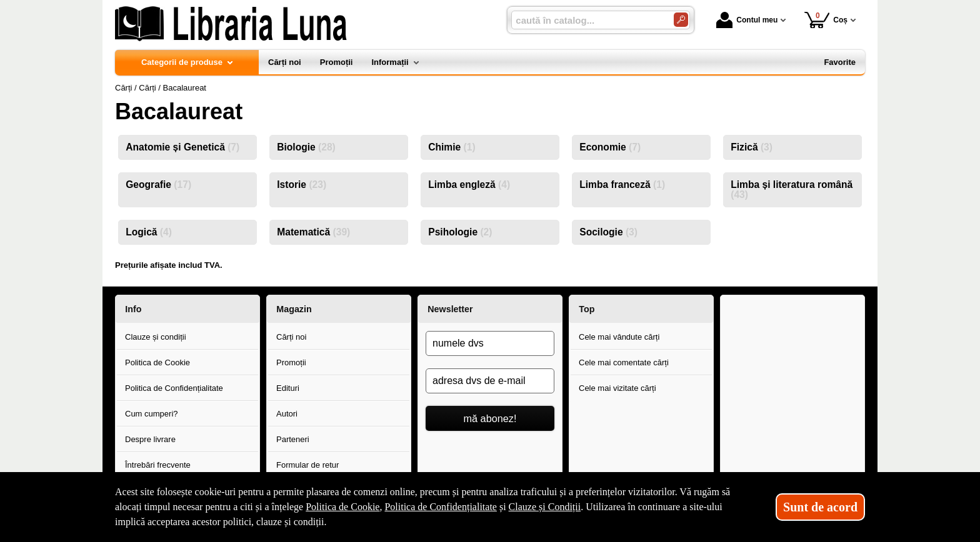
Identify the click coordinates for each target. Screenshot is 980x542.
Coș (826, 20)
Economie (610, 147)
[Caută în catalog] (681, 20)
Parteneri (293, 439)
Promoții (291, 362)
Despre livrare (150, 439)
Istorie (302, 185)
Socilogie (608, 232)
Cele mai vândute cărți (619, 337)
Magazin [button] (294, 309)
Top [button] (587, 309)
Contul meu (747, 20)
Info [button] (133, 309)
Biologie (306, 147)
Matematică (313, 232)
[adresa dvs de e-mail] (490, 381)
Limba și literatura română (792, 190)
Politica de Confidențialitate (174, 388)
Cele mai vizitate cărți (617, 388)
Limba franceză (622, 185)
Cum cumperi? (152, 414)
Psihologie (460, 232)
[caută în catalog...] (587, 20)
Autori (287, 414)
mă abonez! (490, 418)
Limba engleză (469, 185)
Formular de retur (307, 465)
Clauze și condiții (156, 337)
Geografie (158, 185)
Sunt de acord (820, 507)
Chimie (452, 147)
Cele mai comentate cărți (624, 362)
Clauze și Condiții (545, 507)
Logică (149, 232)
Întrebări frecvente (158, 465)
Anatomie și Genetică (182, 147)
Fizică (752, 147)
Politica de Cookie (157, 362)
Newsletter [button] (450, 309)
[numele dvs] (490, 343)
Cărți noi (291, 337)
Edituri (288, 388)
